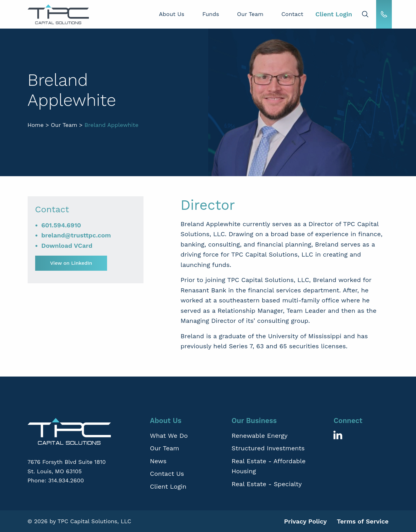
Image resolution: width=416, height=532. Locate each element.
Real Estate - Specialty (266, 484)
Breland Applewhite (111, 125)
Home (36, 125)
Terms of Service (363, 521)
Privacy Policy (305, 521)
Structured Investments (268, 448)
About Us (172, 14)
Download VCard (67, 246)
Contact (292, 14)
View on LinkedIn (71, 263)
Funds (211, 14)
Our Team (250, 14)
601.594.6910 (61, 225)
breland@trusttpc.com (76, 235)
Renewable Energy (259, 436)
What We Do (169, 436)
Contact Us (167, 474)
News (158, 461)
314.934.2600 (66, 480)
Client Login (334, 14)
